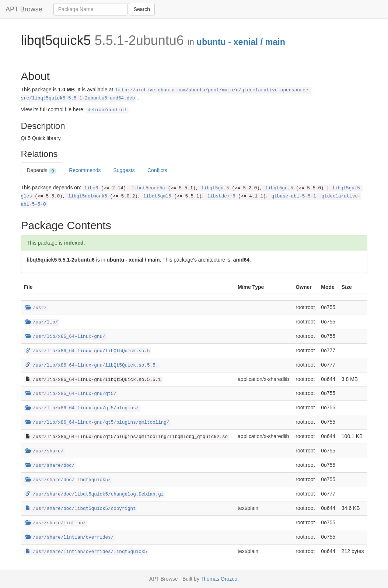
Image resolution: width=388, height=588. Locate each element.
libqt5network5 (88, 196)
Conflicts (157, 170)
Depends (42, 171)
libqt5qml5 (157, 196)
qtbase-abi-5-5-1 (294, 196)
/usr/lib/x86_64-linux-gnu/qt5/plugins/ (82, 408)
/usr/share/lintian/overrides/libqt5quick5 (86, 552)
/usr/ (36, 308)
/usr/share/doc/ (50, 466)
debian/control (107, 110)
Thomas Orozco (219, 579)
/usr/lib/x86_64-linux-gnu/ (65, 337)
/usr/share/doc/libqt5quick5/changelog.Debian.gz (95, 494)
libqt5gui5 (215, 188)
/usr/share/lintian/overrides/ (70, 538)
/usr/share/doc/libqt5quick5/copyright (81, 509)
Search (142, 9)
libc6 (91, 188)
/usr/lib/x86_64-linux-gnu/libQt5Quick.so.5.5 (90, 365)
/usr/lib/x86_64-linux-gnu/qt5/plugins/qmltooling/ (97, 423)
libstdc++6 (221, 196)
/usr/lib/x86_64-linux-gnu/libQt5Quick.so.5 (88, 351)
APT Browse (24, 9)
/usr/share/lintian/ (56, 523)
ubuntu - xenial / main (241, 42)
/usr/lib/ (42, 322)
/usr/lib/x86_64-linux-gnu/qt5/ (71, 394)
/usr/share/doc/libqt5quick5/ (68, 480)
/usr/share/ (45, 451)
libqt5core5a (148, 188)
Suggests (124, 170)
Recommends (85, 170)
